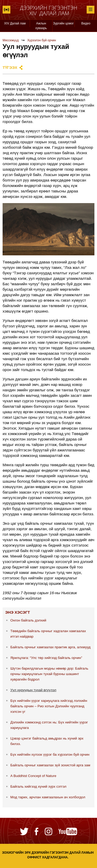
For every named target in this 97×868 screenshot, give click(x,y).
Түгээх (10, 67)
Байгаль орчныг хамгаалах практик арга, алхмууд (50, 647)
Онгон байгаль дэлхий (28, 620)
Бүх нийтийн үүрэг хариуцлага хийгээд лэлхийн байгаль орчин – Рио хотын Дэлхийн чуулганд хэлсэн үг (49, 706)
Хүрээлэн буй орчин (42, 40)
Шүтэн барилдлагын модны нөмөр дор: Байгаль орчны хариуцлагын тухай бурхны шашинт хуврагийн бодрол (49, 674)
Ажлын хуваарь (41, 26)
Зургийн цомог (63, 23)
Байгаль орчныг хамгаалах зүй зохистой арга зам (50, 765)
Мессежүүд (11, 40)
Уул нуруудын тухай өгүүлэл (33, 690)
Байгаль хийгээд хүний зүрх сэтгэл (38, 786)
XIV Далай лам (15, 23)
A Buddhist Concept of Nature (33, 776)
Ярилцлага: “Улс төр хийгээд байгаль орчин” (46, 658)
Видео (86, 23)
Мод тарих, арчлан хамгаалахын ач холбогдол (48, 797)
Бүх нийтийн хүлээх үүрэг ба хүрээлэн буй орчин (50, 754)
